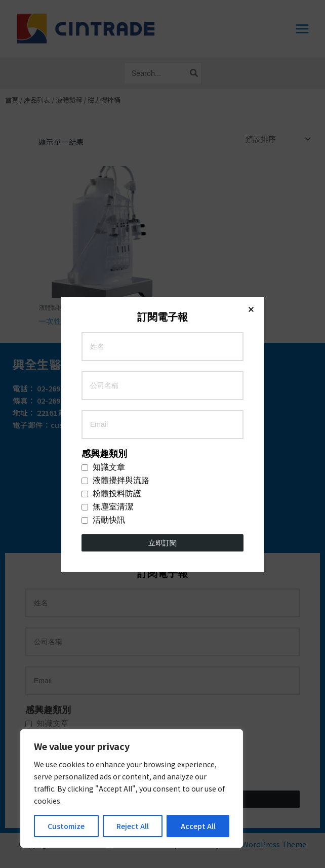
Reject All (133, 826)
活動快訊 (103, 268)
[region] (132, 788)
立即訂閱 (162, 291)
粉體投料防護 (111, 242)
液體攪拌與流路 (115, 229)
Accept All (198, 826)
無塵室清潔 (107, 255)
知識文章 (103, 216)
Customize (66, 826)
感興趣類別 (104, 202)
